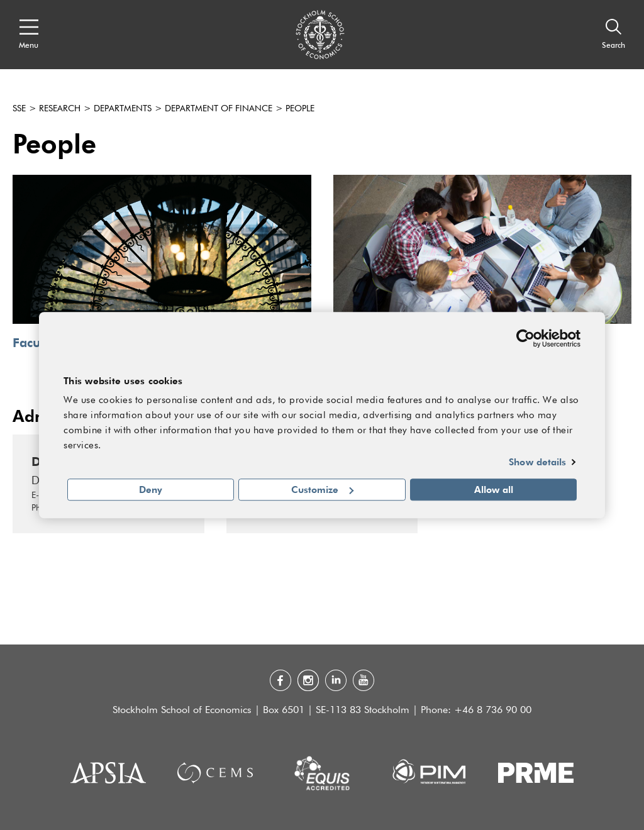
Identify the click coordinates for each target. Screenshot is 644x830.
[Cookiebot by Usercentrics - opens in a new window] (525, 338)
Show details (537, 462)
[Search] (613, 35)
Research (60, 109)
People (300, 109)
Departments (123, 109)
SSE (19, 109)
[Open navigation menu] (29, 35)
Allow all (494, 489)
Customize (322, 489)
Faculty (33, 342)
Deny (151, 489)
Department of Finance (219, 109)
